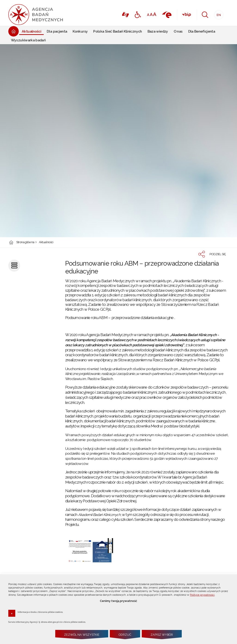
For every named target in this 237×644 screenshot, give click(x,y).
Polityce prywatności (202, 595)
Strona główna (25, 242)
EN (217, 14)
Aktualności (46, 242)
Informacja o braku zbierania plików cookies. (40, 612)
